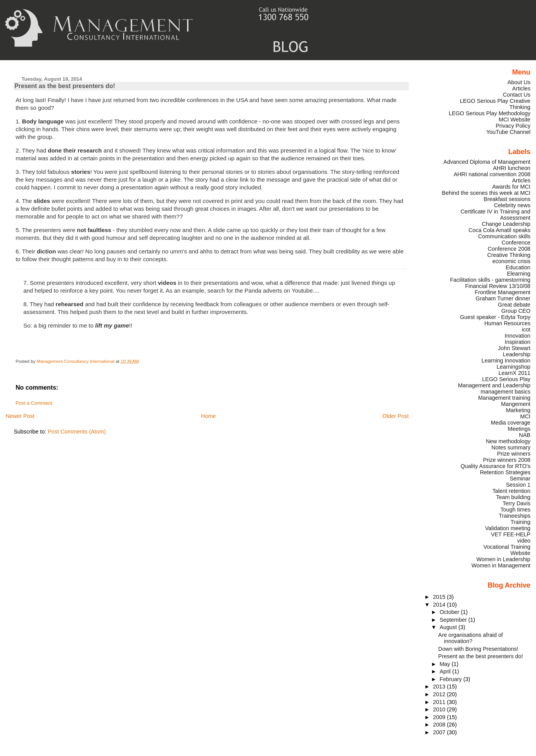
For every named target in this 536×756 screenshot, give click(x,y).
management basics (506, 392)
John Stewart (514, 348)
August (449, 627)
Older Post (396, 416)
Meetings (519, 429)
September (454, 620)
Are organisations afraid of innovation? (471, 638)
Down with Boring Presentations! (478, 649)
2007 (440, 732)
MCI (525, 416)
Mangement (516, 404)
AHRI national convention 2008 (492, 174)
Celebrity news (512, 205)
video (524, 541)
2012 (440, 694)
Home (208, 416)
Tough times (515, 510)
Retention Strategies (505, 472)
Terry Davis (517, 503)
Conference (516, 243)
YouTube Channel (508, 132)
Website (520, 553)
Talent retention (511, 491)
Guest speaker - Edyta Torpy (495, 317)
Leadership (517, 354)
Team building (513, 497)
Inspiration (517, 342)
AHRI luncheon (512, 168)
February (451, 679)
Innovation (517, 336)
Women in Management (501, 565)
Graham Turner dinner (503, 298)
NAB (525, 435)
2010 (440, 709)
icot (526, 329)
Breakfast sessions (507, 199)
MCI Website (515, 120)
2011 (440, 702)
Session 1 (518, 485)
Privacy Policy (513, 126)
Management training (504, 398)
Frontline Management (503, 292)
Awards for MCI (511, 187)
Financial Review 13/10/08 (498, 286)
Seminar (520, 479)
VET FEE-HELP (511, 534)
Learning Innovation (506, 361)
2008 (440, 725)
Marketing (518, 410)
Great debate (514, 305)
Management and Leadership (494, 385)
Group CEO (516, 311)
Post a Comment (34, 403)
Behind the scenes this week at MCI (486, 193)
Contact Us (517, 95)
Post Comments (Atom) (77, 432)
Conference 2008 (509, 249)
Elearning (519, 274)
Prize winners (514, 454)
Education (518, 267)
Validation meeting (508, 528)
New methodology (508, 441)
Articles (521, 88)
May (445, 664)
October (450, 612)
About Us (519, 82)
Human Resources (507, 323)
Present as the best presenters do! (481, 656)
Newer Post (20, 416)
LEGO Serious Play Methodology (490, 113)
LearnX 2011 (514, 373)
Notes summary (511, 447)
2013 (440, 687)
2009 (440, 717)
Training (520, 522)
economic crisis (511, 261)
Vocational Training (507, 547)
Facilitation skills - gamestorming (490, 280)
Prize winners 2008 (507, 460)
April (446, 671)
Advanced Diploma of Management (487, 162)
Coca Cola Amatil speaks (500, 230)
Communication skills (504, 236)
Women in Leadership (503, 559)
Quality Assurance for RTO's (495, 466)
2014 (440, 605)
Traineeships (515, 516)
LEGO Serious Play (506, 379)
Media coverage (510, 423)
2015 (440, 597)
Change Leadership (506, 224)
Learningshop (514, 367)
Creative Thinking (509, 255)
